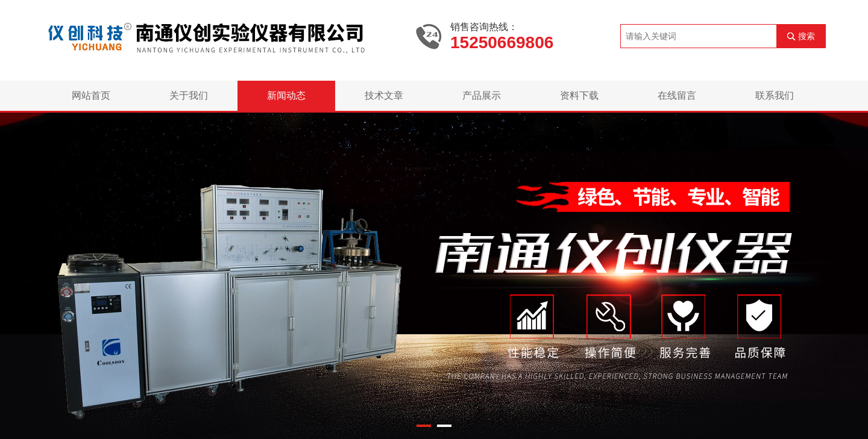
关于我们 (189, 95)
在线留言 (677, 95)
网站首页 (91, 95)
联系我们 (775, 95)
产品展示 (482, 95)
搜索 (807, 36)
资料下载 (579, 95)
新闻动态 (286, 95)
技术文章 (384, 95)
